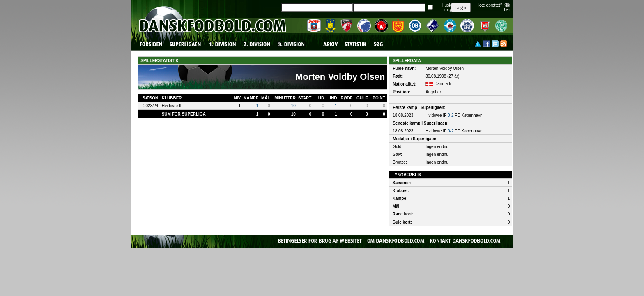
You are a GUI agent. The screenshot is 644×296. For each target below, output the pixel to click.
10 (293, 106)
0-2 (451, 115)
